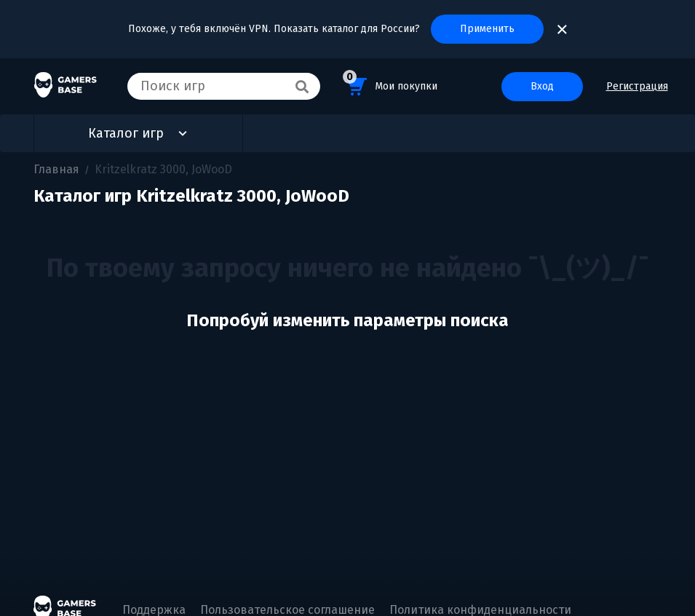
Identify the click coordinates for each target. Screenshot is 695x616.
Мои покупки (390, 84)
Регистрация (637, 86)
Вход (542, 86)
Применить (487, 29)
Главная (56, 169)
